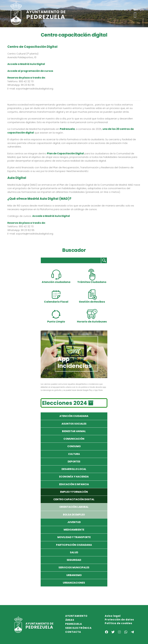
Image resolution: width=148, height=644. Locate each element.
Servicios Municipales (74, 567)
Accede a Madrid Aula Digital (51, 216)
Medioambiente (74, 530)
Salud (74, 552)
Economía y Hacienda (74, 477)
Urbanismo (74, 575)
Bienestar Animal (74, 431)
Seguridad (74, 560)
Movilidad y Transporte (74, 537)
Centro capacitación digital (74, 499)
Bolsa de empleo (74, 515)
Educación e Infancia (74, 484)
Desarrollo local (74, 469)
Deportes (74, 462)
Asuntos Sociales (74, 424)
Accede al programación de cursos (30, 71)
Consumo (74, 446)
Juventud (74, 522)
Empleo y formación (74, 492)
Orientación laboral (74, 507)
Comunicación (74, 439)
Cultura (74, 454)
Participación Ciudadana (74, 545)
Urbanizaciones (74, 583)
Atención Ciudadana (74, 416)
